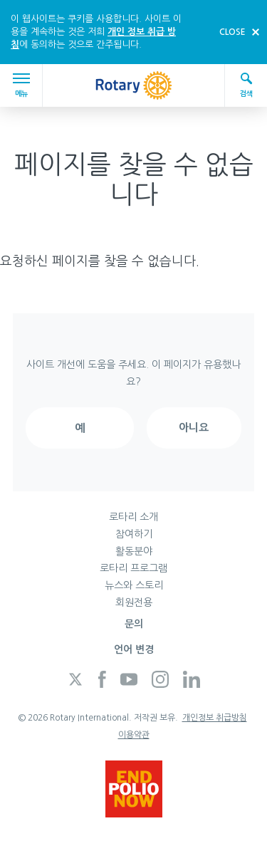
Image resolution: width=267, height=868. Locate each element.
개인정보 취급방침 (215, 718)
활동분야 (134, 551)
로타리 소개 (133, 517)
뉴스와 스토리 (134, 585)
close (232, 32)
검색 (246, 84)
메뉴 (23, 85)
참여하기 (134, 534)
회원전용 (134, 602)
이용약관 (134, 735)
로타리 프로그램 (133, 568)
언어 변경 (134, 649)
